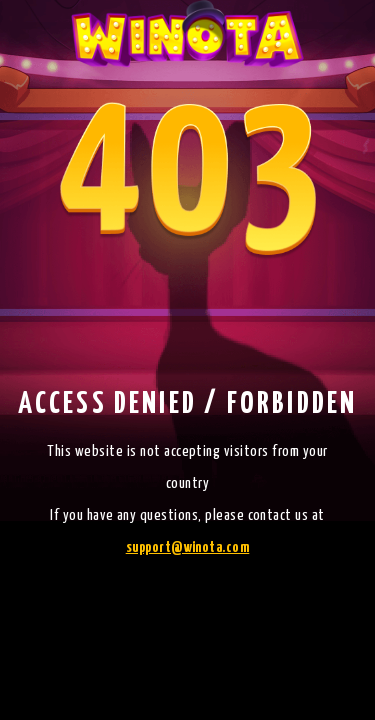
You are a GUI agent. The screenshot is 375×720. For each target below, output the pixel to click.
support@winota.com (188, 547)
